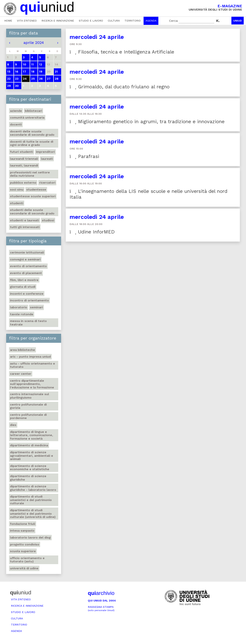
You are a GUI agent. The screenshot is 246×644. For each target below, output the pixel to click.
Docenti (16, 124)
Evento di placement (26, 273)
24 (25, 79)
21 (56, 72)
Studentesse (36, 189)
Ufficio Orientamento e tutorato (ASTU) (27, 560)
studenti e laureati (25, 220)
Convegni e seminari (25, 259)
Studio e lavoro (91, 21)
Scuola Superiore (23, 551)
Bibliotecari (33, 111)
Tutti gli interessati (25, 227)
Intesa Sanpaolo (22, 531)
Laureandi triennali (24, 159)
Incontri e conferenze (27, 294)
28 (57, 79)
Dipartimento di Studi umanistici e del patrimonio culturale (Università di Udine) (33, 514)
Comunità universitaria (27, 118)
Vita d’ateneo (27, 21)
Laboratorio (19, 307)
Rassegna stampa (101, 608)
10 (25, 64)
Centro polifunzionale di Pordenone (28, 416)
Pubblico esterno (23, 183)
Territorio (133, 21)
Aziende (16, 111)
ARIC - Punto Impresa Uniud (30, 357)
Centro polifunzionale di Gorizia (28, 406)
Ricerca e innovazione (58, 21)
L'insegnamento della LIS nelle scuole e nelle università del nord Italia (148, 194)
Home (8, 21)
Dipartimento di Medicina (29, 445)
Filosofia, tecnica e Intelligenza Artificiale (122, 52)
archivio (101, 593)
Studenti (17, 203)
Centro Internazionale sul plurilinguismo (30, 396)
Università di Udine (24, 568)
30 (17, 86)
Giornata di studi (23, 287)
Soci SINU (17, 189)
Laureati (47, 159)
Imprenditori (45, 152)
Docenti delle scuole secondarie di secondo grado (32, 133)
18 (33, 72)
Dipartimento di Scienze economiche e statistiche (30, 468)
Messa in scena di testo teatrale (28, 323)
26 (41, 79)
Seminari (36, 307)
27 (49, 79)
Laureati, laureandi (24, 165)
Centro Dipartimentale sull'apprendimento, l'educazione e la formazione (32, 384)
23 (17, 79)
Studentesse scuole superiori (33, 196)
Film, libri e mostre (24, 280)
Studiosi (48, 220)
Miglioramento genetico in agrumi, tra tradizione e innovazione (147, 122)
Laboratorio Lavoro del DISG (30, 537)
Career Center (21, 374)
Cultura (114, 21)
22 (9, 79)
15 (9, 72)
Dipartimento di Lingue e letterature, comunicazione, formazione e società (32, 435)
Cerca (173, 21)
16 (17, 72)
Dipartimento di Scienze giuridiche (28, 478)
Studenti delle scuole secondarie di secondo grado (32, 212)
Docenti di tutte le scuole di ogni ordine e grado (32, 143)
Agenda (151, 21)
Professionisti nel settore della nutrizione (30, 174)
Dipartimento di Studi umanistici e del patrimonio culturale (31, 500)
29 (9, 86)
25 (33, 79)
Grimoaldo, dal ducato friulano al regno (120, 87)
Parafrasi (84, 156)
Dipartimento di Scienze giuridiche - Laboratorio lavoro (33, 488)
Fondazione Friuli (23, 524)
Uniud (238, 21)
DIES (13, 425)
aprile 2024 (34, 43)
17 (25, 72)
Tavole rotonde (22, 314)
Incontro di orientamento (29, 300)
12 (41, 64)
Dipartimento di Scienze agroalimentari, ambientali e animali (32, 456)
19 (41, 72)
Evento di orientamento (28, 266)
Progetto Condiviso (25, 544)
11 (32, 64)
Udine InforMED (92, 232)
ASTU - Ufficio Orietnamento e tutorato (32, 365)
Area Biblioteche (22, 350)
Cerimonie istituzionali (27, 252)
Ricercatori (47, 183)
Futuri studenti (22, 152)
